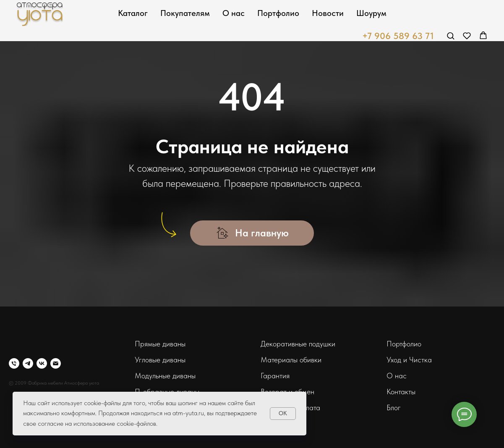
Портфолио (278, 13)
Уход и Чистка (409, 360)
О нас (234, 13)
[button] (450, 35)
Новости (328, 13)
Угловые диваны (160, 360)
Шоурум (371, 13)
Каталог (133, 13)
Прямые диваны (160, 344)
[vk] (42, 363)
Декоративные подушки (298, 344)
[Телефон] (14, 363)
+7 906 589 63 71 (398, 36)
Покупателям (185, 13)
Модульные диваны (165, 376)
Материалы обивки (291, 360)
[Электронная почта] (56, 363)
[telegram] (28, 363)
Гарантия (275, 376)
